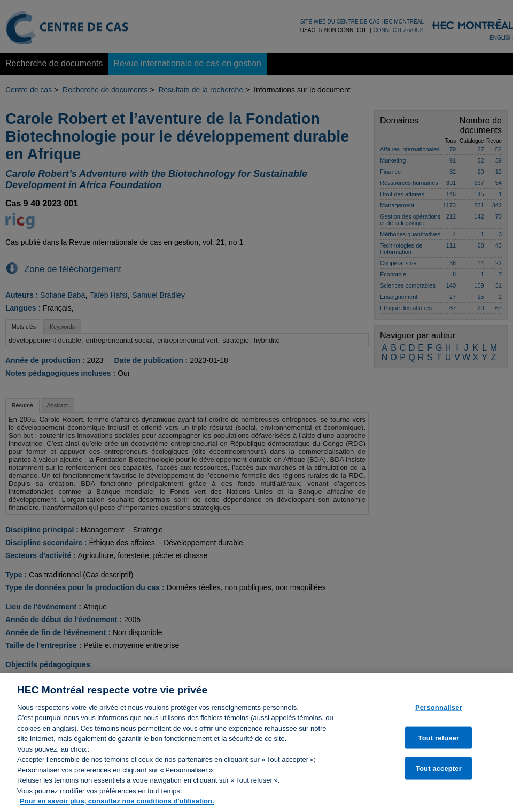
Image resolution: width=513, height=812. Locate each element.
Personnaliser (439, 713)
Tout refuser (439, 743)
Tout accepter (439, 774)
